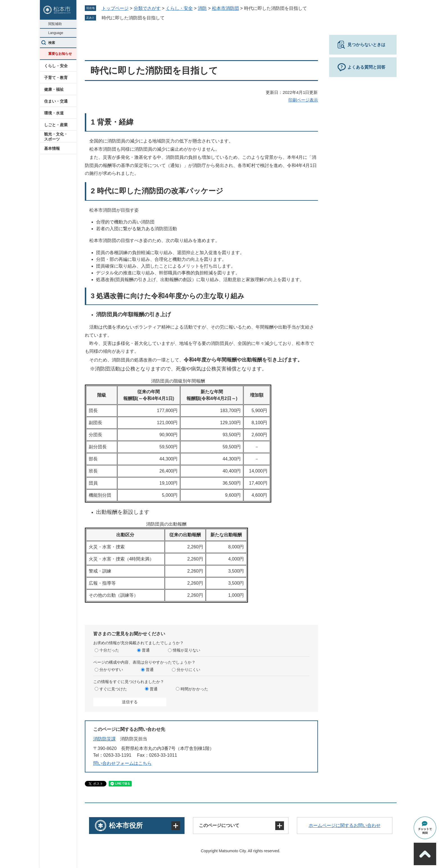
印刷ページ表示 (303, 100)
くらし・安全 (56, 66)
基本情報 (52, 148)
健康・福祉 (54, 89)
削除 (169, 18)
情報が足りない (186, 650)
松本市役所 (126, 825)
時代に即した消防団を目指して (133, 18)
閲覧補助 (55, 24)
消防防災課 (104, 739)
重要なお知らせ (60, 54)
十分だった (109, 650)
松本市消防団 (226, 8)
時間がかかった (194, 689)
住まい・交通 (56, 101)
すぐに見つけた (113, 689)
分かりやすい (111, 670)
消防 (202, 8)
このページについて (219, 825)
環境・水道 (54, 113)
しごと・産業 (56, 125)
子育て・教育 (56, 78)
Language (56, 33)
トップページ (115, 8)
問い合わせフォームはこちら (122, 763)
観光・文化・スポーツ (56, 137)
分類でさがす (147, 8)
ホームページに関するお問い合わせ (345, 825)
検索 (52, 43)
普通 (146, 650)
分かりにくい (188, 670)
